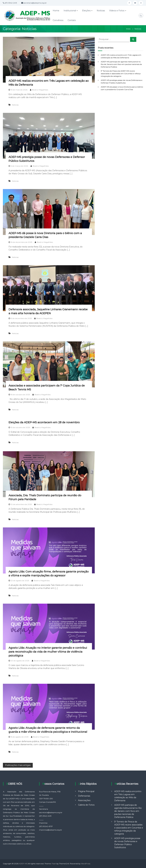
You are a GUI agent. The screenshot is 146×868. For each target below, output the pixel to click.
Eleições (86, 11)
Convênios (58, 20)
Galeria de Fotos (86, 805)
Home (56, 11)
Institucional (70, 11)
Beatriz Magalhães (40, 90)
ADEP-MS (23, 864)
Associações (84, 800)
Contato (72, 20)
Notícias (101, 11)
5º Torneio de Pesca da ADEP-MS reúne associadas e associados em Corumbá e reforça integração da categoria (121, 74)
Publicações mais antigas (18, 765)
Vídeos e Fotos (117, 11)
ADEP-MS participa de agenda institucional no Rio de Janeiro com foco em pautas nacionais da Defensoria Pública (121, 64)
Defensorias (84, 796)
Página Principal (86, 791)
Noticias (15, 105)
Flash (54, 864)
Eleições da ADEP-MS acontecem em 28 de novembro (44, 422)
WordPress (86, 864)
